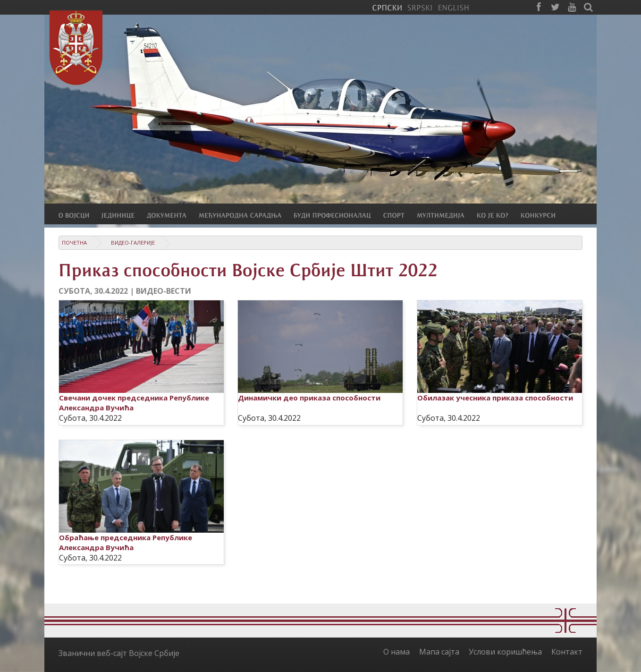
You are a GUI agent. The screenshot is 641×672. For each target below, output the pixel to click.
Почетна (74, 242)
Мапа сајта (439, 652)
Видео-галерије (133, 242)
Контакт (567, 652)
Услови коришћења (505, 652)
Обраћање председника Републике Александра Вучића (126, 542)
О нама (396, 652)
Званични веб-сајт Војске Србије (119, 653)
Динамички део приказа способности (309, 398)
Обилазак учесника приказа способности (495, 398)
